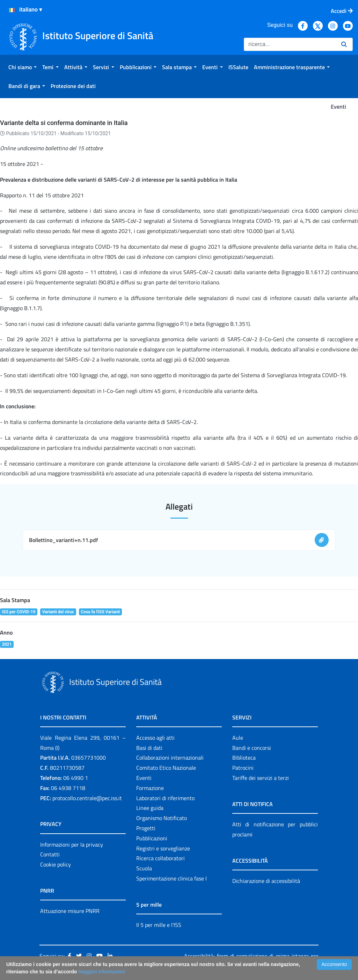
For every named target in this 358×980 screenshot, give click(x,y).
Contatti (50, 854)
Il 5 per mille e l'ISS (159, 925)
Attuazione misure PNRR (70, 911)
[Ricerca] (290, 44)
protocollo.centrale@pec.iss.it (87, 798)
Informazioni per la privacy (72, 844)
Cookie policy (56, 864)
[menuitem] (23, 67)
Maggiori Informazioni (102, 972)
